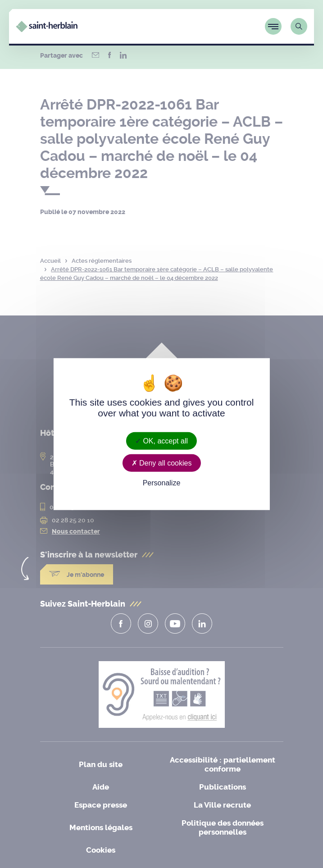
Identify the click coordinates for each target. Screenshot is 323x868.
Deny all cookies (162, 463)
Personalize (162, 483)
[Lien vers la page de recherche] (299, 26)
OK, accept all (161, 441)
